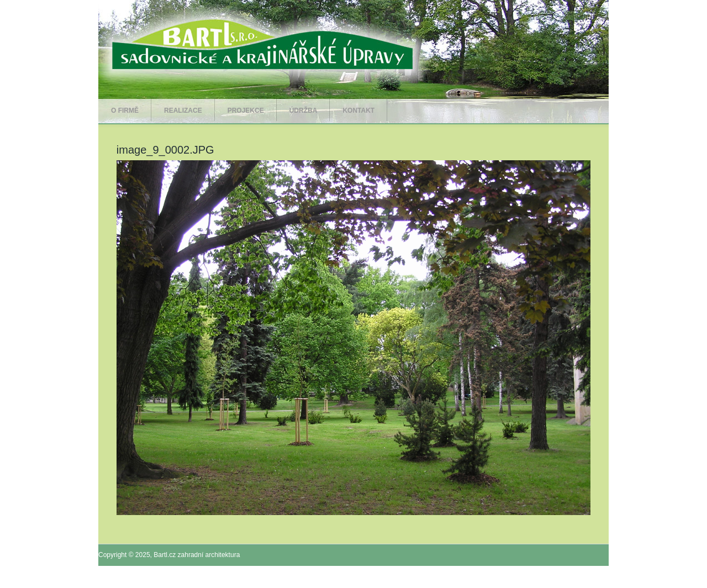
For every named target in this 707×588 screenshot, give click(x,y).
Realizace (183, 111)
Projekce (246, 111)
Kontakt (358, 111)
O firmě (125, 111)
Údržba (304, 111)
